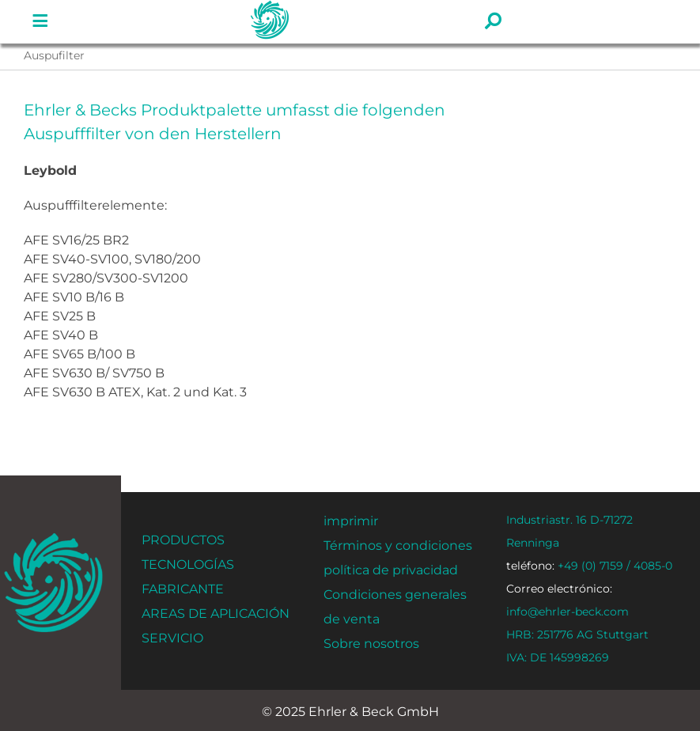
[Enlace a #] (40, 21)
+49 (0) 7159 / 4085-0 (589, 566)
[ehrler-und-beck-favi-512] (53, 538)
